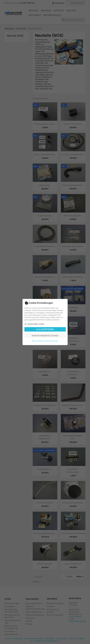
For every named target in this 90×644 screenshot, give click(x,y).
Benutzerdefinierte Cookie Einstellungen (45, 341)
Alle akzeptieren (45, 329)
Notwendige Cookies (34, 324)
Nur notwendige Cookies (45, 336)
